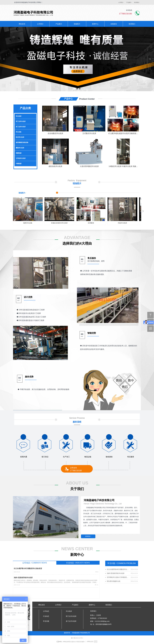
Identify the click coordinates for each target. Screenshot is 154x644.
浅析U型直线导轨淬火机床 (23, 578)
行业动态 (46, 616)
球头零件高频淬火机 (114, 581)
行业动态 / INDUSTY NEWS (78, 563)
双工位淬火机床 (21, 121)
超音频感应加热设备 (22, 142)
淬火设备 (19, 132)
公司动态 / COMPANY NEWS (35, 563)
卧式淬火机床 (20, 137)
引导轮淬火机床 (21, 158)
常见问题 (46, 621)
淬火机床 (19, 116)
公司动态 (46, 611)
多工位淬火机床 (21, 127)
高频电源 (19, 153)
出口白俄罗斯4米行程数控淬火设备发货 (28, 568)
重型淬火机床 (20, 148)
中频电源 (19, 164)
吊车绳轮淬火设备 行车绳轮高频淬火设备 (118, 577)
